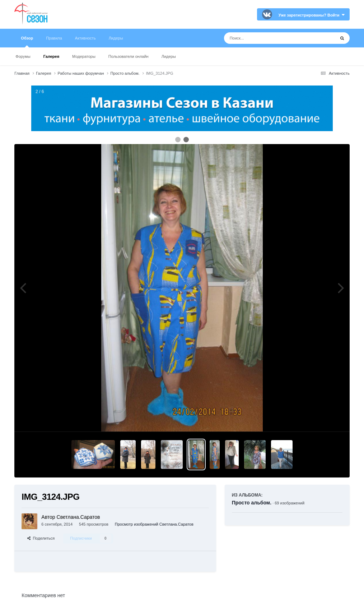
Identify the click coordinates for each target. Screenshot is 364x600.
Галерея (51, 56)
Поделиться (41, 538)
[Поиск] (266, 38)
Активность (85, 38)
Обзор (27, 42)
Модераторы (84, 56)
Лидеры (169, 56)
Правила (54, 38)
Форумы (23, 56)
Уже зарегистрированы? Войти (312, 15)
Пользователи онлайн (129, 56)
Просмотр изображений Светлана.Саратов (154, 524)
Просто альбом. (252, 503)
